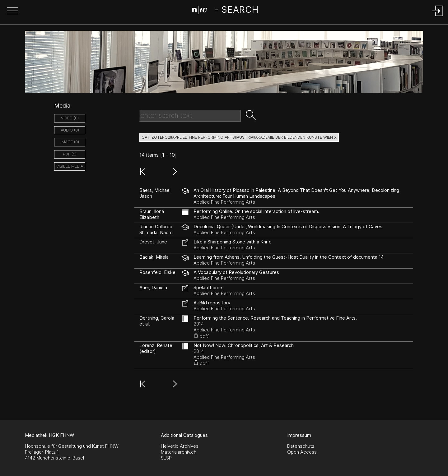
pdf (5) (70, 154)
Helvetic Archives (180, 446)
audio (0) (70, 130)
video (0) (70, 118)
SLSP (166, 458)
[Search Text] (190, 116)
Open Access (302, 452)
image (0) (70, 142)
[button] (12, 12)
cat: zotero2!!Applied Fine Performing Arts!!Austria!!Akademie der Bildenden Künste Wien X (239, 137)
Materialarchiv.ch (179, 452)
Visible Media (70, 166)
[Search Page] (225, 11)
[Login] (438, 17)
